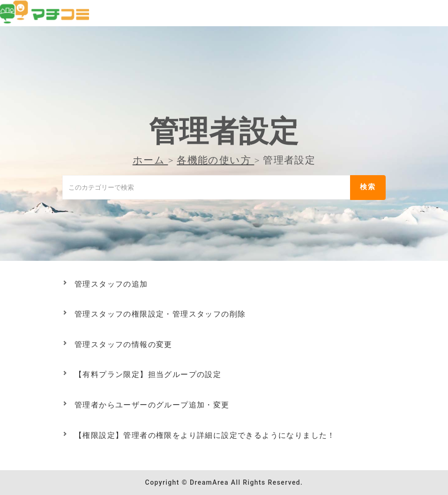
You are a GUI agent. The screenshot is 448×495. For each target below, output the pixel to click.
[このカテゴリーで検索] (206, 187)
